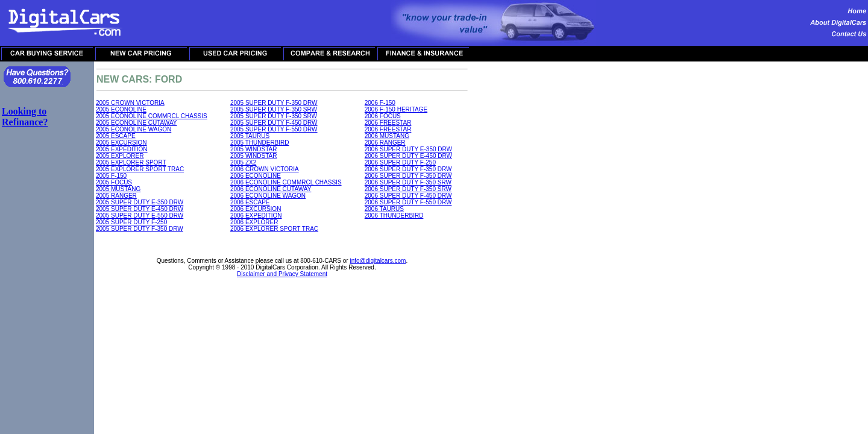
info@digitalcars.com (378, 261)
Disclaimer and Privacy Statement (282, 274)
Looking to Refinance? (25, 117)
